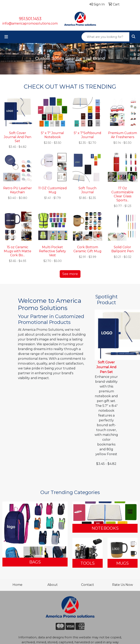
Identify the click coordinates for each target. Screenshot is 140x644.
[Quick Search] (106, 37)
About (53, 585)
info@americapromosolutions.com (30, 23)
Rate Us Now (123, 585)
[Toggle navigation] (6, 37)
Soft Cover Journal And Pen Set (106, 367)
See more (70, 274)
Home (17, 585)
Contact (88, 585)
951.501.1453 (30, 19)
